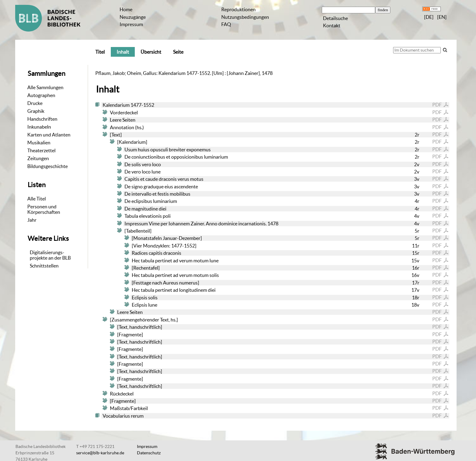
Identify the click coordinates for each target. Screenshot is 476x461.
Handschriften (42, 119)
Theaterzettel (41, 150)
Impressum (131, 24)
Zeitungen (38, 158)
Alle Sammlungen (45, 87)
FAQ (226, 24)
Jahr (32, 220)
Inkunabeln (39, 127)
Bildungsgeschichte (48, 166)
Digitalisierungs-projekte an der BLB (50, 255)
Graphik (36, 111)
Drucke (35, 103)
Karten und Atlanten (49, 135)
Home (126, 9)
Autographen (41, 95)
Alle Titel (37, 199)
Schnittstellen (44, 266)
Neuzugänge (133, 17)
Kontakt (332, 25)
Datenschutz (149, 453)
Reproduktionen (238, 9)
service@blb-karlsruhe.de (100, 453)
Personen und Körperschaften (44, 209)
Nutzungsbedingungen (245, 17)
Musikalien (39, 143)
